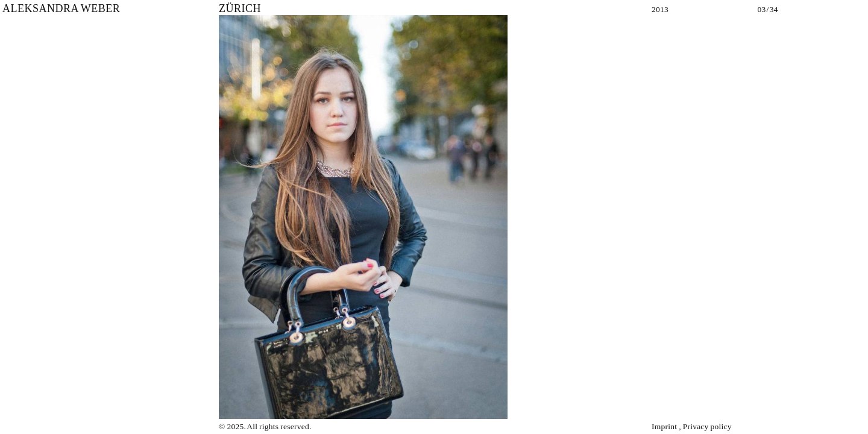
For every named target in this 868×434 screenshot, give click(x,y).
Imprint (664, 426)
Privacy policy (707, 426)
